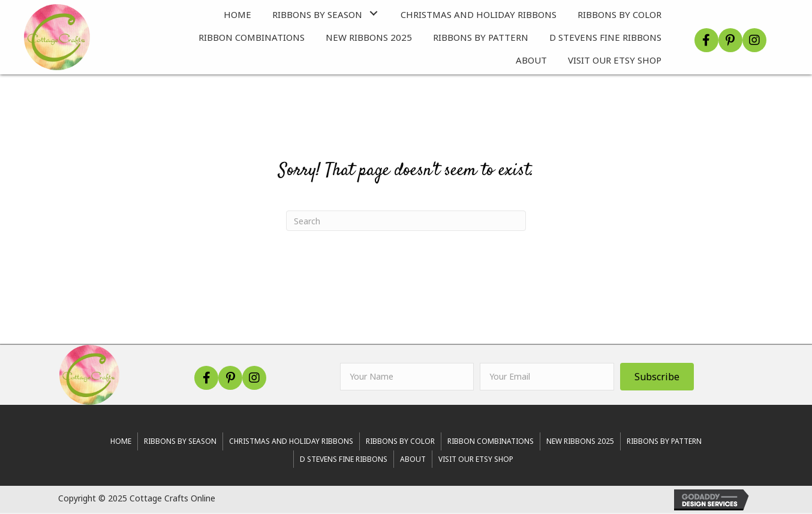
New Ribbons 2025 (580, 442)
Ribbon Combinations (491, 442)
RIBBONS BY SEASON (180, 442)
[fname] (407, 378)
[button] (374, 14)
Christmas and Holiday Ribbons (291, 442)
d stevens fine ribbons (344, 460)
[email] (547, 378)
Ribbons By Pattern (664, 442)
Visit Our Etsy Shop (476, 460)
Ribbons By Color (400, 442)
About (413, 460)
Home (121, 442)
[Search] (406, 222)
